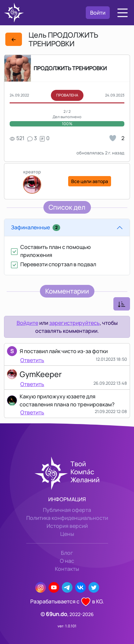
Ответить (32, 360)
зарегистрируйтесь (74, 323)
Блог (67, 553)
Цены (67, 534)
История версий (67, 526)
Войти (98, 13)
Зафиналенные (36, 227)
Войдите (27, 323)
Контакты (67, 569)
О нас (67, 561)
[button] (123, 13)
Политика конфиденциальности (67, 518)
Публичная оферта (67, 510)
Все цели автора (90, 181)
